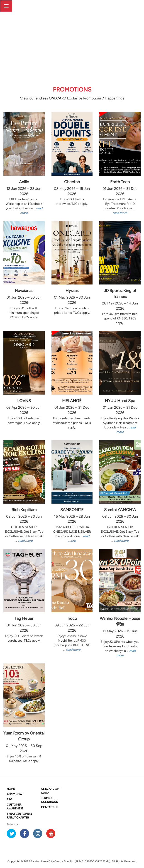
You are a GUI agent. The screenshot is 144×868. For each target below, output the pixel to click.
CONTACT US (50, 807)
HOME (11, 789)
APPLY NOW (15, 794)
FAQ (10, 799)
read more (120, 213)
